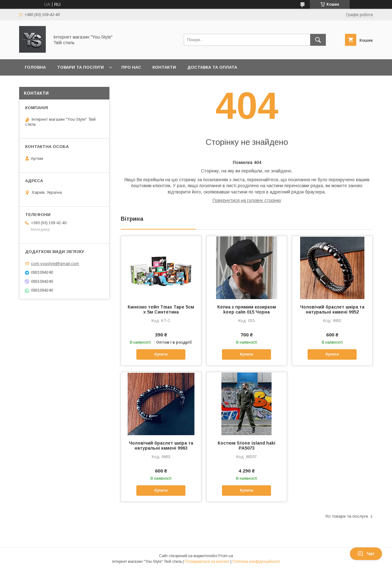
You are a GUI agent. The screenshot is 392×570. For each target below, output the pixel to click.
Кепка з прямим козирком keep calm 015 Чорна (247, 309)
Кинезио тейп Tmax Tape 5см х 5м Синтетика (161, 309)
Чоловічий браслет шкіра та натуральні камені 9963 (161, 446)
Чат (366, 554)
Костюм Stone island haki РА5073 (246, 446)
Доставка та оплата (212, 67)
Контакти (164, 67)
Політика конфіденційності (256, 562)
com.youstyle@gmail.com (55, 264)
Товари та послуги (80, 67)
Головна (35, 67)
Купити (161, 354)
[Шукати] (318, 40)
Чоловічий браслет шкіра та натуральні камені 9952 (332, 309)
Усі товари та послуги (347, 516)
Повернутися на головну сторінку (247, 200)
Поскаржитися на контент (207, 562)
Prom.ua (226, 556)
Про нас (131, 67)
